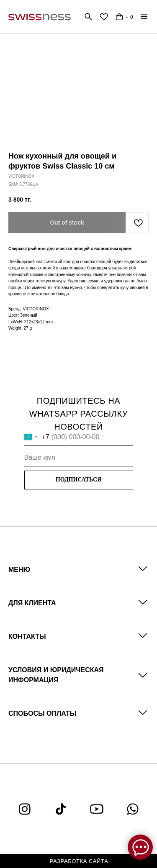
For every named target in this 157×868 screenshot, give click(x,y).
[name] (79, 458)
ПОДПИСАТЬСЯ (78, 480)
